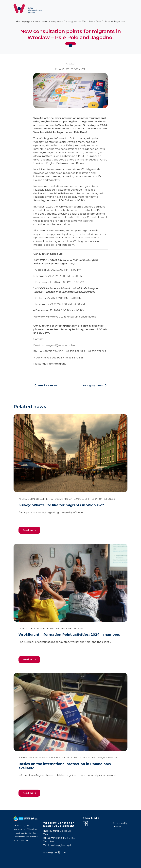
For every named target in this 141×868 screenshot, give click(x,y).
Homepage (23, 21)
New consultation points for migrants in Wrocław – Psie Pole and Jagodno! (79, 21)
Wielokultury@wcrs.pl (57, 845)
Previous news (48, 385)
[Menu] (125, 9)
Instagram (68, 245)
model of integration (89, 499)
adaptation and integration (36, 758)
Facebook (49, 245)
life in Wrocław (53, 499)
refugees (109, 499)
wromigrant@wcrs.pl (56, 852)
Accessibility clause (120, 825)
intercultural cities (30, 499)
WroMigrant (78, 69)
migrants (70, 499)
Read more (29, 530)
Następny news (93, 385)
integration (62, 69)
